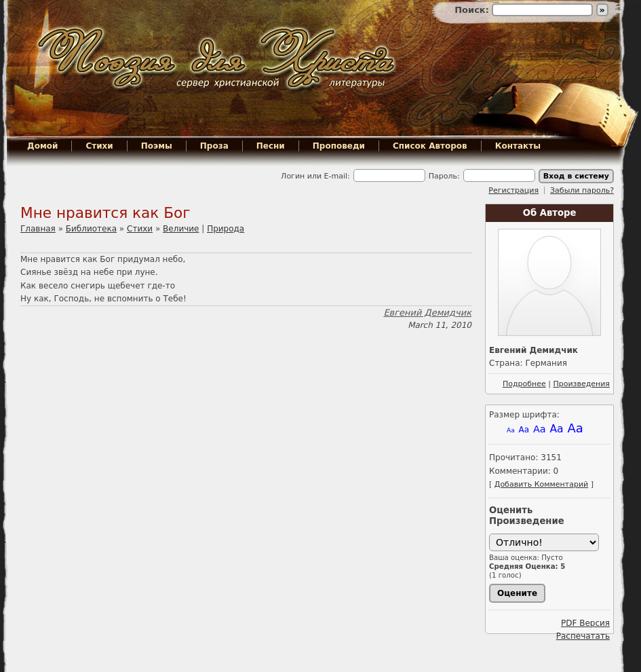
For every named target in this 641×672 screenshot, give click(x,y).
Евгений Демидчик (427, 313)
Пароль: (444, 176)
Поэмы (157, 146)
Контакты (518, 146)
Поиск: (473, 10)
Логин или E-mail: (315, 176)
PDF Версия (585, 623)
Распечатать (583, 636)
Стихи (99, 146)
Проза (214, 146)
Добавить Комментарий (541, 484)
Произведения (581, 384)
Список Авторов (430, 146)
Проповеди (339, 146)
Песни (271, 146)
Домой (42, 146)
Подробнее (524, 384)
